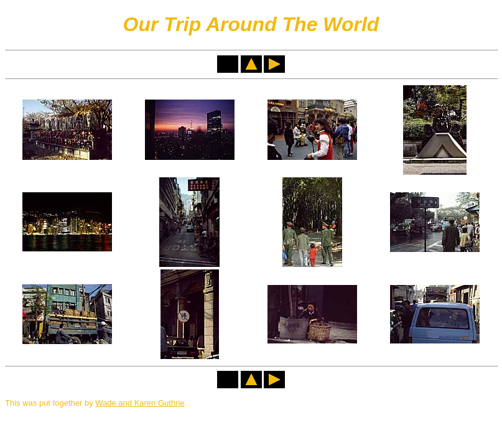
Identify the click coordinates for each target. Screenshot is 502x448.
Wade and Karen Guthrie (140, 403)
